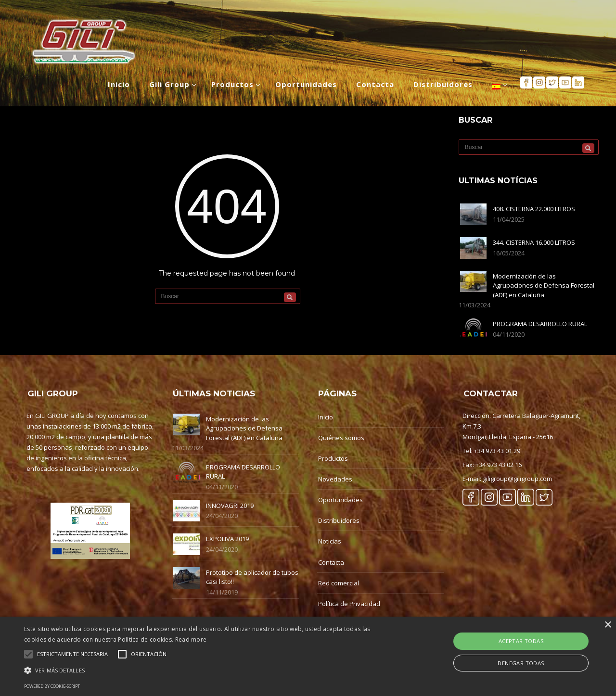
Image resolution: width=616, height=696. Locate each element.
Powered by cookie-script (52, 686)
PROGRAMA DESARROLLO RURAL (540, 324)
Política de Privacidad (349, 604)
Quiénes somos (341, 438)
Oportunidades (340, 500)
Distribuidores (339, 520)
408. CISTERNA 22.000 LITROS (534, 209)
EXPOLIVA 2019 (227, 539)
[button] (209, 670)
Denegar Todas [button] (521, 663)
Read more (191, 639)
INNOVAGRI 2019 (230, 506)
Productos (333, 458)
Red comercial (339, 583)
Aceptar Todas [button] (521, 641)
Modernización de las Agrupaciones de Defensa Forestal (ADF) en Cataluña (544, 285)
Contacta (331, 562)
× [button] (608, 625)
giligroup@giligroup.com (517, 479)
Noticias (330, 541)
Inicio (326, 417)
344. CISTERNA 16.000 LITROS (534, 242)
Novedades (335, 479)
